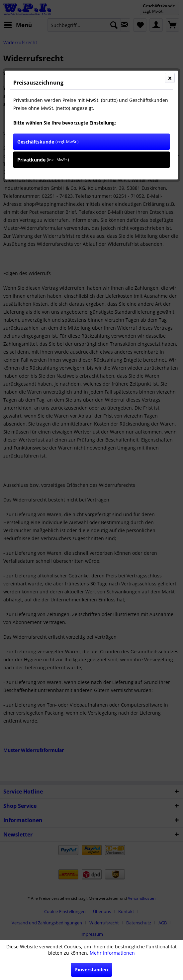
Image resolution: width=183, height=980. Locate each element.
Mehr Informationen (112, 953)
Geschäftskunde (48, 142)
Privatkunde (43, 160)
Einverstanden (91, 970)
